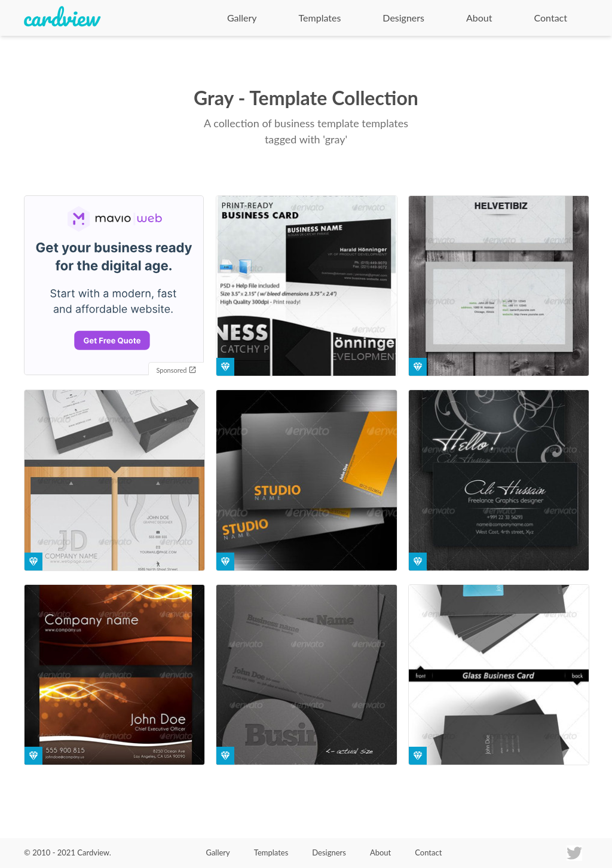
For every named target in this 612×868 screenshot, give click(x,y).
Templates (320, 18)
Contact (551, 18)
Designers (403, 18)
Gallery (242, 18)
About (479, 18)
